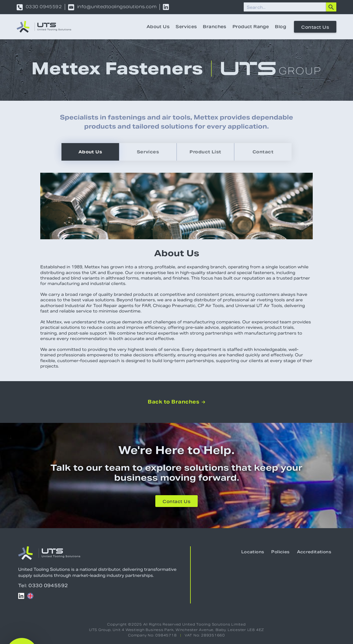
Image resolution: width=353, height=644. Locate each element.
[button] (22, 622)
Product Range (251, 27)
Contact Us (315, 27)
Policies (280, 552)
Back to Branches (176, 402)
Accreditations (314, 552)
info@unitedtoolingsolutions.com (117, 7)
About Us (158, 27)
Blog (280, 27)
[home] (44, 27)
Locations (253, 552)
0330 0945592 (44, 7)
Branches (214, 27)
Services (186, 27)
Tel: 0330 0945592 (43, 585)
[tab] (90, 152)
